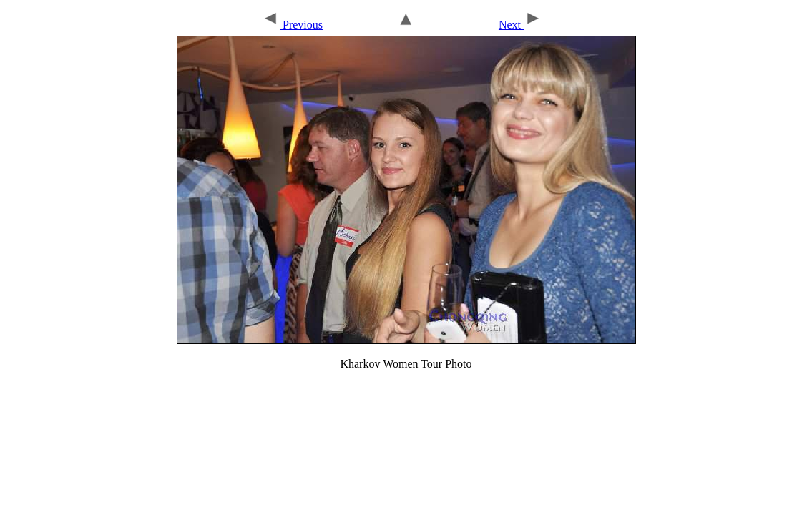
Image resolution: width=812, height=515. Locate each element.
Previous (292, 25)
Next (520, 25)
